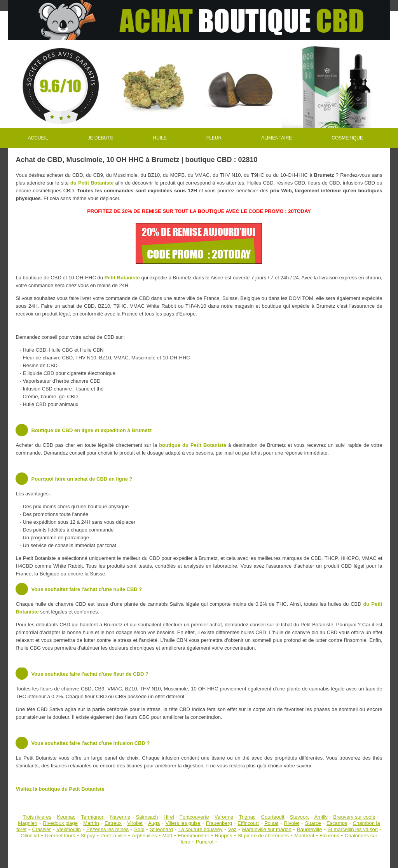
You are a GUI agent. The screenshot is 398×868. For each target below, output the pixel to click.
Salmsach (147, 817)
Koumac (66, 817)
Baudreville (309, 829)
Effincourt (248, 823)
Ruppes (223, 836)
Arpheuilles (144, 836)
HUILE (160, 138)
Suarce (313, 823)
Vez (232, 829)
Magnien (28, 823)
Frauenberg (219, 823)
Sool (139, 829)
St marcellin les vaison (353, 829)
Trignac (247, 817)
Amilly (321, 817)
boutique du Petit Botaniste (193, 445)
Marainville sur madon (267, 829)
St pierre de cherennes (264, 836)
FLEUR (214, 138)
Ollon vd (30, 836)
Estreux (113, 823)
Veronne (224, 817)
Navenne (120, 817)
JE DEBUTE (100, 138)
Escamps (337, 823)
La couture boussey (200, 829)
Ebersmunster (193, 836)
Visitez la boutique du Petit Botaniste (60, 789)
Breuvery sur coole (354, 817)
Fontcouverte (194, 817)
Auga (154, 823)
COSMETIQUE (347, 138)
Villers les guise (183, 823)
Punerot (205, 842)
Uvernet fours (60, 836)
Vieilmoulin (69, 829)
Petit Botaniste (122, 278)
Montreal (304, 836)
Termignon (93, 817)
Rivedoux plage (60, 823)
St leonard (161, 829)
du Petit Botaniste (92, 183)
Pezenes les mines (107, 829)
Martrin (91, 823)
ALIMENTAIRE (277, 138)
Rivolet (292, 823)
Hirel (169, 817)
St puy (88, 836)
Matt (167, 836)
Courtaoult (273, 817)
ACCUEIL (38, 138)
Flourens (329, 836)
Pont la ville (113, 836)
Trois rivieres (37, 817)
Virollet (135, 823)
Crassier (42, 829)
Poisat (271, 823)
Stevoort (299, 817)
